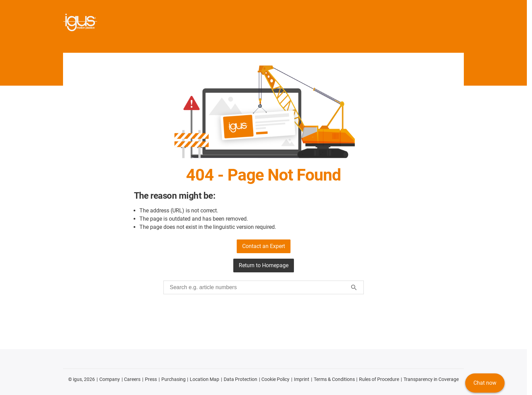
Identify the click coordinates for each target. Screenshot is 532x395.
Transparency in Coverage (431, 379)
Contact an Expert (264, 246)
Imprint (302, 379)
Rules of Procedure (379, 379)
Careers (132, 379)
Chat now (485, 383)
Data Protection (240, 379)
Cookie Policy (275, 379)
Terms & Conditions (334, 379)
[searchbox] (258, 287)
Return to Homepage (264, 265)
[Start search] (354, 287)
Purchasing (174, 379)
